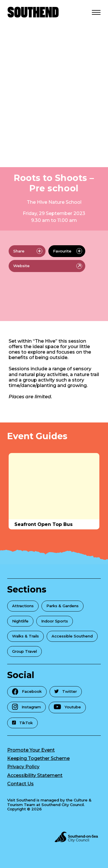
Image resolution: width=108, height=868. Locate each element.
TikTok (22, 723)
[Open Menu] (96, 12)
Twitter (66, 691)
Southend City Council (63, 805)
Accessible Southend (72, 636)
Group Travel (24, 651)
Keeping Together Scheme (38, 758)
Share (28, 251)
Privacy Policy (23, 767)
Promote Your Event (31, 750)
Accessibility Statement (35, 775)
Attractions (23, 606)
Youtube (67, 707)
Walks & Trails (25, 636)
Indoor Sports (55, 621)
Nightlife (20, 621)
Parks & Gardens (62, 606)
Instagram (26, 707)
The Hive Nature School (54, 202)
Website (48, 266)
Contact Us (20, 784)
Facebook (27, 691)
